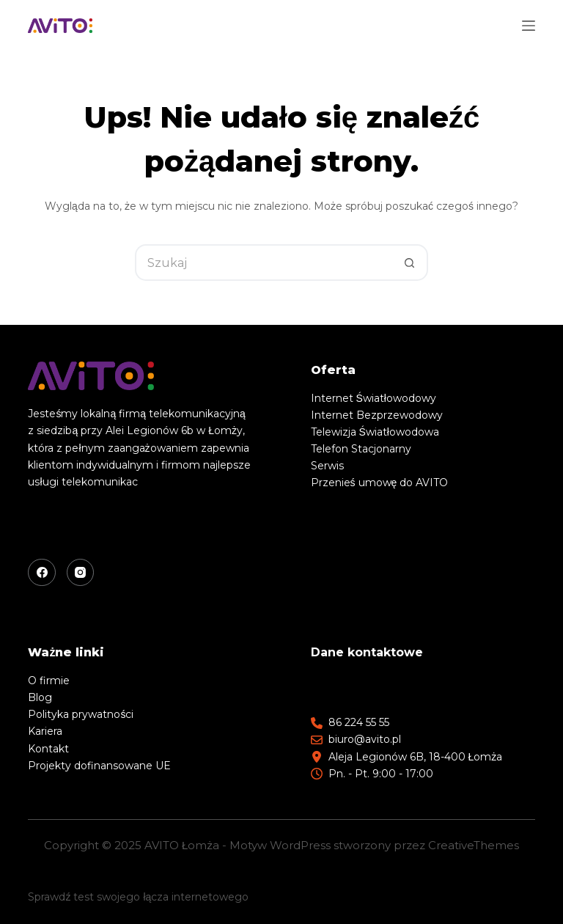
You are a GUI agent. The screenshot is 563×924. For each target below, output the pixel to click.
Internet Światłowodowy (374, 398)
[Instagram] (81, 573)
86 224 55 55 (359, 722)
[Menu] (529, 26)
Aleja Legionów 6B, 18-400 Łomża (416, 757)
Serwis (327, 466)
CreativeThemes (474, 845)
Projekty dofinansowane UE (99, 766)
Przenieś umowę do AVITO (380, 483)
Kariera (45, 731)
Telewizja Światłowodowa (375, 432)
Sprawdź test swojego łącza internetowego (138, 897)
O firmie (49, 681)
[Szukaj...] (263, 263)
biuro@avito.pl (365, 739)
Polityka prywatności (81, 714)
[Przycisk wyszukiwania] (410, 263)
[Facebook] (42, 573)
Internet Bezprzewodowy (377, 415)
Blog (40, 697)
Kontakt (48, 749)
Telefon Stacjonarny (361, 449)
